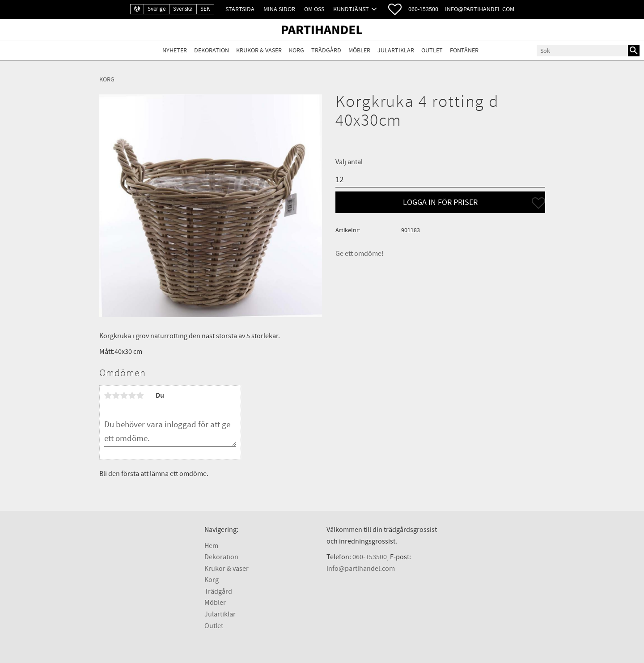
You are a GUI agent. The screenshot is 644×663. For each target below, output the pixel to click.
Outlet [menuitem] (432, 50)
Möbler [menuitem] (359, 50)
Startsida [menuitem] (240, 9)
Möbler (215, 603)
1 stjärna (108, 395)
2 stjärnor (116, 395)
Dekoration (221, 557)
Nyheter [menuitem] (175, 50)
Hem (211, 546)
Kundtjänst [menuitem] (351, 9)
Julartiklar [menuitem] (396, 50)
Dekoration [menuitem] (212, 50)
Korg (212, 580)
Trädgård (218, 591)
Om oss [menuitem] (314, 9)
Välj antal (349, 162)
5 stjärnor (140, 395)
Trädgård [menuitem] (326, 50)
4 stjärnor (132, 395)
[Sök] (634, 51)
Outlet (214, 626)
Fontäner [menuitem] (464, 50)
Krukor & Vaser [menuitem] (259, 50)
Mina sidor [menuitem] (279, 9)
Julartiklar (220, 614)
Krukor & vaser (227, 569)
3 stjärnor (124, 395)
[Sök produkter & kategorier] (582, 51)
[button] (395, 9)
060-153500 (423, 9)
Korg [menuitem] (297, 50)
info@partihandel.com (480, 9)
